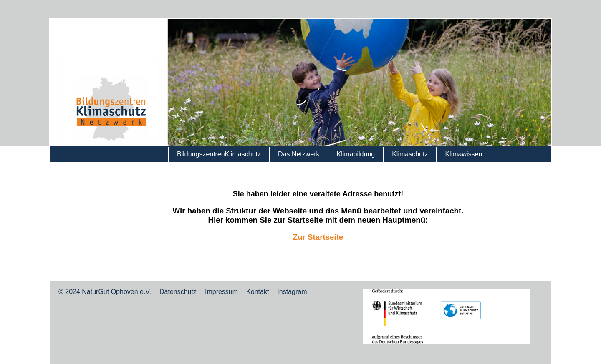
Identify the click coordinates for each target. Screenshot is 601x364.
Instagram (292, 292)
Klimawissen (463, 154)
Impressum (221, 292)
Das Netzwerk (299, 154)
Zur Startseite (318, 237)
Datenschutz (178, 292)
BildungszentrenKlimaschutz (219, 154)
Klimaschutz (410, 154)
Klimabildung (356, 154)
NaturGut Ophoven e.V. (116, 292)
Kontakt (258, 292)
